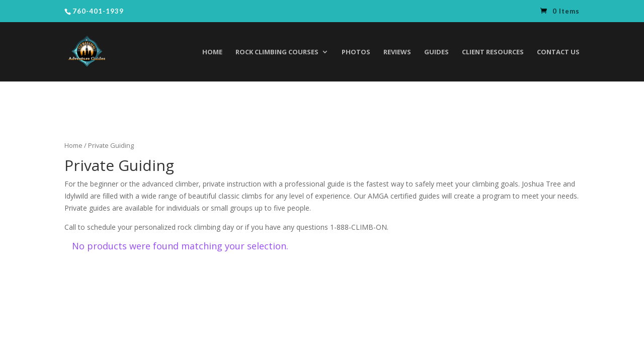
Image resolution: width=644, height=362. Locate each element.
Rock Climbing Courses (277, 52)
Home (212, 52)
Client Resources (493, 52)
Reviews (397, 52)
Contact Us (558, 52)
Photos (356, 52)
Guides (436, 52)
